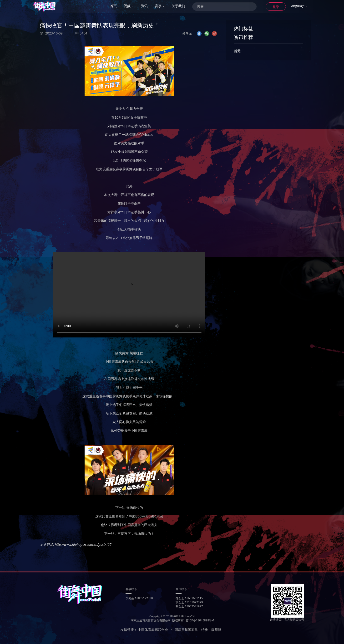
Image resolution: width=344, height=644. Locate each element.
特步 (205, 630)
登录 (276, 7)
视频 (129, 6)
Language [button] (299, 6)
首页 (113, 6)
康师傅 (216, 630)
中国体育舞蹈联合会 (153, 630)
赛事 (160, 6)
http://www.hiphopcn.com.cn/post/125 (83, 544)
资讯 (144, 6)
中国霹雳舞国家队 (185, 630)
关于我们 (178, 6)
